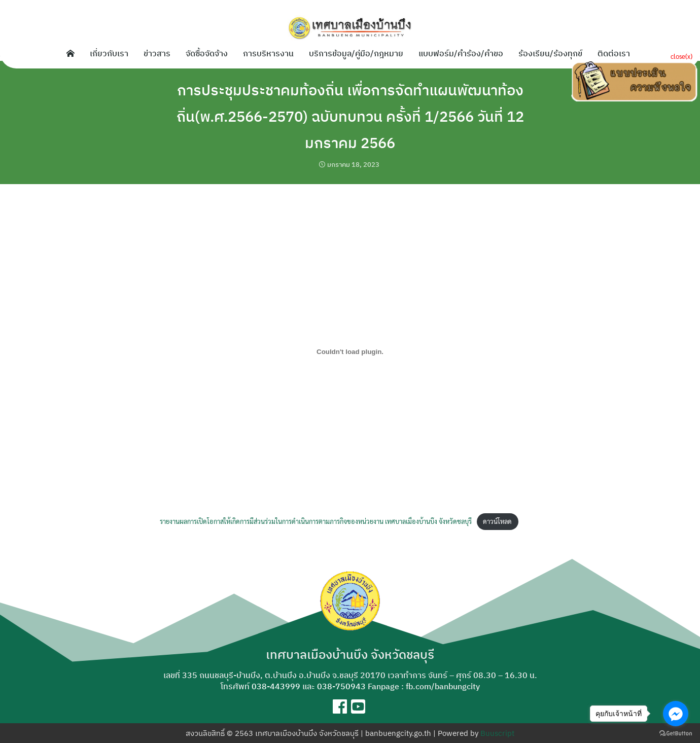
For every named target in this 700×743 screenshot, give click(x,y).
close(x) (681, 56)
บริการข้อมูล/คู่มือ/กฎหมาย (356, 53)
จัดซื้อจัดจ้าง (207, 53)
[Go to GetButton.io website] (676, 733)
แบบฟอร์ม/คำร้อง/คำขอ (461, 53)
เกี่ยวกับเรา (109, 53)
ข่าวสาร (157, 53)
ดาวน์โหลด (497, 521)
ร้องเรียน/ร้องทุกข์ (550, 53)
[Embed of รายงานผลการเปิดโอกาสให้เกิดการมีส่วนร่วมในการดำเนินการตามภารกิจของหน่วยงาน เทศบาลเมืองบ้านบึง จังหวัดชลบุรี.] (350, 351)
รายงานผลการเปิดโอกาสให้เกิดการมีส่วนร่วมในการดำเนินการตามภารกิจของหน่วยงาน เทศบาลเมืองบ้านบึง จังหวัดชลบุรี (316, 521)
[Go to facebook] (676, 714)
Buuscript (497, 733)
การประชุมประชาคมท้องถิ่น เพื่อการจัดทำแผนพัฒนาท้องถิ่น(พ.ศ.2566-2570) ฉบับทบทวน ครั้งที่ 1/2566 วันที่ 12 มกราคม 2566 (350, 116)
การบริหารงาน (268, 53)
